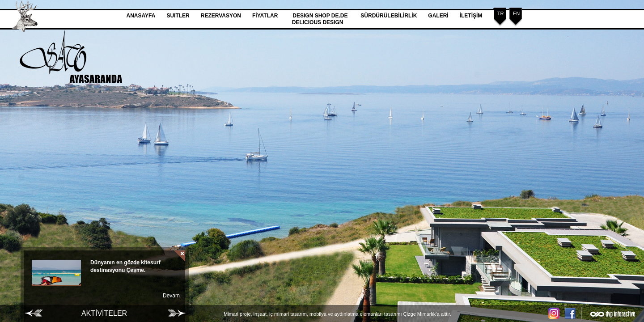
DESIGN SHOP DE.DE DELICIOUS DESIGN (321, 19)
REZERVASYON (221, 16)
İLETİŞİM (471, 16)
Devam (171, 296)
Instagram (555, 313)
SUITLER (178, 16)
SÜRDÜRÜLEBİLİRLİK (389, 16)
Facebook (573, 313)
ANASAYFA (141, 16)
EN (516, 13)
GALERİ (438, 16)
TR (501, 13)
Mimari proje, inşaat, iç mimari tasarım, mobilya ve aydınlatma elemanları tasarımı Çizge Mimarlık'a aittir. (337, 314)
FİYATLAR (265, 16)
